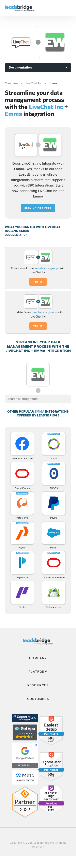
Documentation (20, 67)
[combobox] (38, 399)
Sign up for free (38, 208)
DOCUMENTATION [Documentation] (16, 235)
